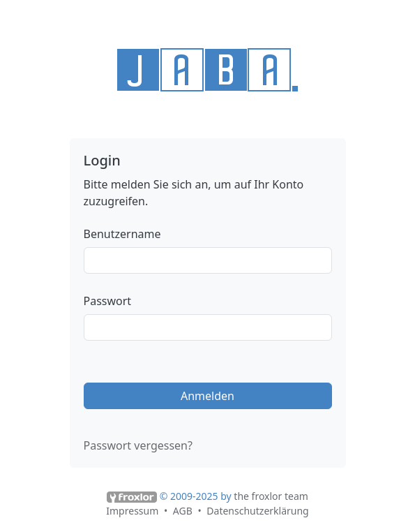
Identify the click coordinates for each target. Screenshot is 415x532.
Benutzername (122, 234)
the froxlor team (271, 496)
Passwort (108, 301)
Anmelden (207, 396)
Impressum (132, 511)
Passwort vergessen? (138, 445)
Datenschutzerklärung (257, 511)
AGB (183, 511)
